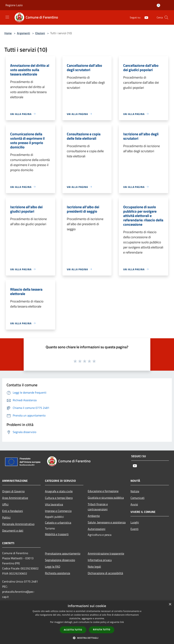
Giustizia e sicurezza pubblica (106, 498)
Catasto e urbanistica (58, 523)
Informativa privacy (100, 560)
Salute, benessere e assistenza (107, 522)
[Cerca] (166, 17)
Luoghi (135, 522)
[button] (87, 638)
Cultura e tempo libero (59, 498)
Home (8, 33)
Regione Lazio (14, 5)
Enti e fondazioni (13, 511)
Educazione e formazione (103, 491)
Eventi (135, 529)
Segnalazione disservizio (60, 560)
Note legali (94, 567)
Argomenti (23, 33)
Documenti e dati (13, 531)
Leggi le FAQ (53, 567)
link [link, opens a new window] (122, 622)
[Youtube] (145, 17)
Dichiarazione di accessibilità (105, 573)
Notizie (135, 491)
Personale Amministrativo (18, 524)
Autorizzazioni (97, 529)
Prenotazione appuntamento (63, 553)
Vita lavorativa (54, 504)
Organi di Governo (13, 491)
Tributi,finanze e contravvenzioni (98, 507)
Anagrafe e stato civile (59, 491)
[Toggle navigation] (7, 17)
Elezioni (40, 33)
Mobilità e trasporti (57, 534)
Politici (6, 517)
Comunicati (138, 498)
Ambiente (94, 516)
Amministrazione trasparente (106, 553)
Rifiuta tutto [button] (102, 630)
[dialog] (87, 622)
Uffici (5, 504)
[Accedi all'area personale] (158, 5)
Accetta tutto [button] (73, 630)
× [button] (170, 604)
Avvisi (134, 504)
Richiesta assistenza (58, 573)
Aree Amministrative (15, 498)
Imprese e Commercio (58, 511)
